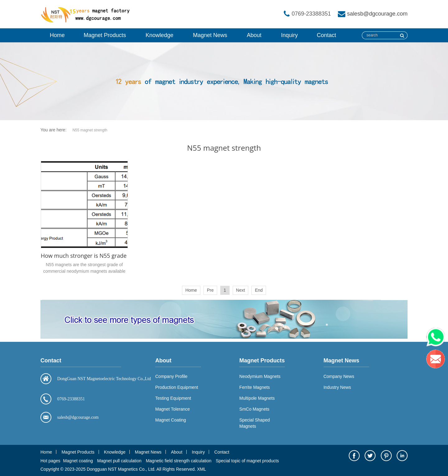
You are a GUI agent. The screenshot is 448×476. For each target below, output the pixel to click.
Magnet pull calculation (119, 461)
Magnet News (210, 35)
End (259, 290)
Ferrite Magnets (254, 387)
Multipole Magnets (257, 398)
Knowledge (159, 35)
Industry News (337, 387)
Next (241, 290)
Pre (210, 290)
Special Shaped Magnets (254, 423)
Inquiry (289, 35)
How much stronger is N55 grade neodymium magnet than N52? (125, 256)
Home (57, 35)
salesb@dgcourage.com (377, 14)
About (254, 35)
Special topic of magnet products (247, 461)
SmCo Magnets (254, 409)
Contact (326, 35)
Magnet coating (78, 461)
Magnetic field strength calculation (179, 461)
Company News (339, 376)
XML (201, 469)
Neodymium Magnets (260, 376)
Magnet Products (105, 35)
